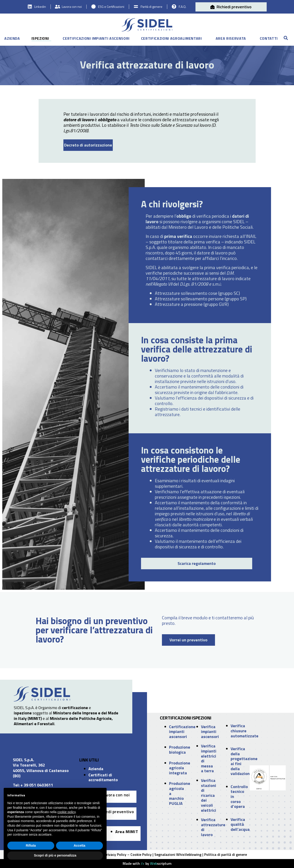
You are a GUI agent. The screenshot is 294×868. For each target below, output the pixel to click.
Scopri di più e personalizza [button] (55, 855)
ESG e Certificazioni (111, 7)
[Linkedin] (30, 7)
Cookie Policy (141, 854)
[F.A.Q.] (173, 7)
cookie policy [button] (66, 812)
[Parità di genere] (136, 7)
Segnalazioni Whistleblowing (178, 854)
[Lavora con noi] (58, 7)
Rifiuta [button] (31, 845)
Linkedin (41, 7)
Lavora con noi (72, 7)
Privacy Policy (115, 854)
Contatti (269, 39)
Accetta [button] (80, 845)
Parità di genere (151, 7)
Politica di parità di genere (226, 854)
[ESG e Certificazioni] (94, 7)
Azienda (12, 39)
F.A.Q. (182, 7)
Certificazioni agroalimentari (171, 39)
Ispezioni (40, 39)
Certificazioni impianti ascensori (96, 39)
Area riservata (231, 39)
